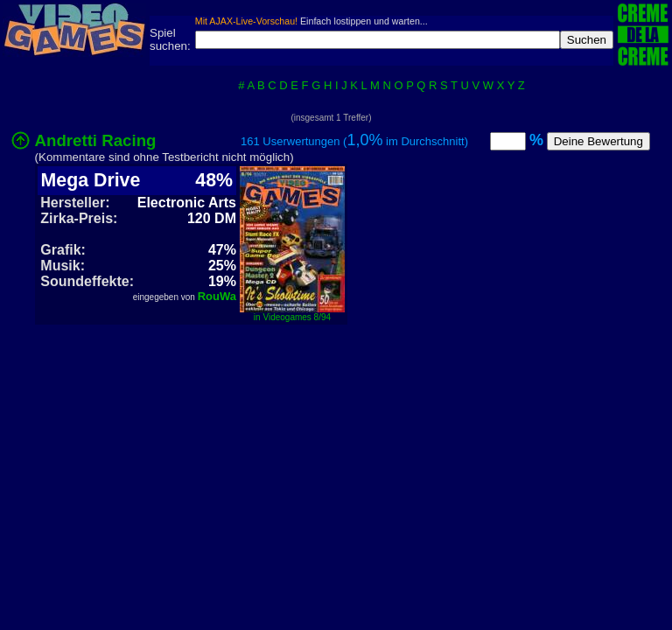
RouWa (217, 296)
